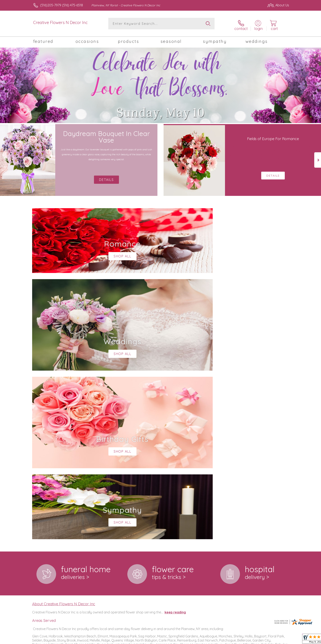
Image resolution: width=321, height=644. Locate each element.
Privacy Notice (224, 640)
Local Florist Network (253, 640)
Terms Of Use (199, 640)
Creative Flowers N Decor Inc (60, 22)
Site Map (278, 640)
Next (318, 158)
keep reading (175, 441)
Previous (3, 158)
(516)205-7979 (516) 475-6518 (62, 5)
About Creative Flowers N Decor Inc (64, 433)
